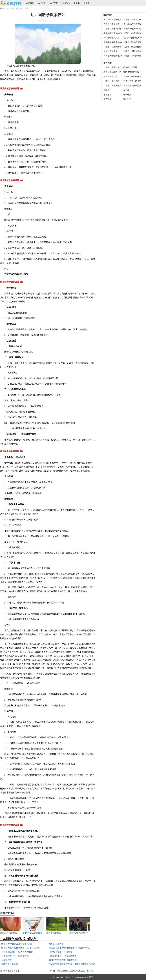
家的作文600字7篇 (131, 72)
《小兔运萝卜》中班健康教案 (15, 956)
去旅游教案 (6, 960)
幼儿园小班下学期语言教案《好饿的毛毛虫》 (70, 948)
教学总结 (107, 95)
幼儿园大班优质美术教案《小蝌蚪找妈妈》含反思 (72, 964)
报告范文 (107, 99)
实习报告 (127, 99)
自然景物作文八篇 (111, 38)
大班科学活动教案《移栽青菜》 (64, 960)
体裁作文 (127, 95)
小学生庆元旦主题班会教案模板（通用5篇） (76, 971)
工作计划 (42, 3)
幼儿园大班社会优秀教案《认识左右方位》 (21, 948)
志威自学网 (69, 977)
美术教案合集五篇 (10, 964)
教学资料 (19, 8)
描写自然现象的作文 (112, 20)
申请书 (77, 3)
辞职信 (106, 90)
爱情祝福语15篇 (110, 76)
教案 (27, 8)
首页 (12, 8)
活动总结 (66, 3)
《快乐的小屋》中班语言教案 (63, 956)
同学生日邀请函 (130, 67)
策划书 (87, 3)
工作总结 (30, 3)
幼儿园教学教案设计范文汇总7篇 (17, 944)
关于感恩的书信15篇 (132, 24)
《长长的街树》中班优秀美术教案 (17, 952)
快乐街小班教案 (56, 944)
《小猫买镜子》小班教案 (61, 952)
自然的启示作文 (110, 51)
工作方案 (54, 3)
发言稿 (126, 90)
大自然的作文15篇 (111, 24)
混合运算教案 (14, 971)
